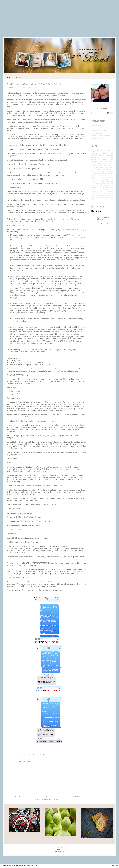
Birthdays (110, 181)
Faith (24, 88)
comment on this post (28, 755)
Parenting (95, 165)
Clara (111, 159)
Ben (100, 159)
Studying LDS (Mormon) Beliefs (101, 136)
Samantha (95, 157)
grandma (101, 185)
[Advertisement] (59, 20)
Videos (100, 163)
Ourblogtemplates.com (26, 866)
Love (112, 185)
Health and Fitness (97, 168)
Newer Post (17, 796)
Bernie (98, 187)
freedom (93, 187)
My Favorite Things (101, 181)
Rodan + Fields (95, 183)
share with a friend (41, 755)
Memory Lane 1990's (107, 183)
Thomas (94, 155)
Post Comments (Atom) (50, 799)
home (9, 77)
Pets (105, 191)
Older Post (77, 796)
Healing (105, 187)
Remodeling (94, 185)
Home (47, 796)
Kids (111, 153)
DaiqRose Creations (101, 189)
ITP (101, 183)
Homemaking (102, 175)
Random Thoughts (106, 155)
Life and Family (99, 151)
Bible (105, 153)
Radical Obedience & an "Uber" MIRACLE (34, 84)
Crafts (107, 170)
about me (18, 77)
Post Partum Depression (98, 138)
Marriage (94, 177)
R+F (101, 187)
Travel (34, 88)
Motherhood (110, 197)
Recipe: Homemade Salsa (99, 131)
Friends (94, 173)
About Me (99, 173)
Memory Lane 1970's (97, 191)
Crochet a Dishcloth (97, 133)
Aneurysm (107, 185)
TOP (117, 866)
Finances (110, 166)
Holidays (95, 161)
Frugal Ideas (106, 173)
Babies (105, 159)
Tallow (93, 199)
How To (99, 193)
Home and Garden (106, 161)
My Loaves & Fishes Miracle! (100, 125)
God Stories (29, 88)
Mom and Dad (103, 197)
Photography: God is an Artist (100, 128)
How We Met (110, 189)
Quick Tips (103, 166)
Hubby (111, 175)
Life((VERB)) (105, 193)
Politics (111, 171)
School (100, 195)
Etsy (96, 193)
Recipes (106, 168)
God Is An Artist (102, 179)
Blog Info (109, 163)
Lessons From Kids (101, 171)
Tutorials (104, 195)
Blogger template (7, 866)
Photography (96, 153)
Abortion (97, 197)
